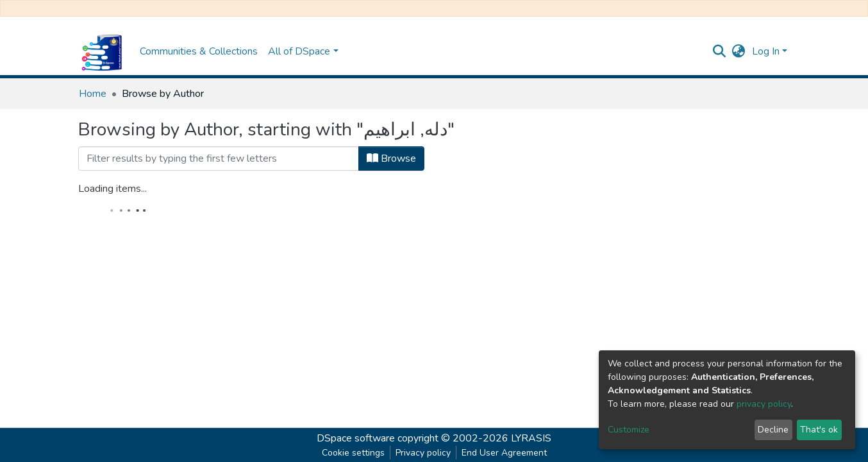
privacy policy (764, 404)
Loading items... (113, 189)
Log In (766, 51)
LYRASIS (531, 438)
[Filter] (219, 158)
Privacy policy (423, 453)
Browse (391, 158)
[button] (739, 51)
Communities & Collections (199, 51)
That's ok (819, 430)
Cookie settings (353, 453)
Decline (773, 430)
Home (93, 94)
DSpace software (356, 438)
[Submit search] (720, 51)
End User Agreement (504, 453)
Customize (629, 430)
